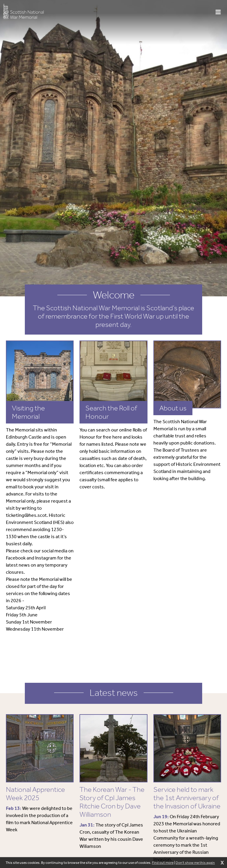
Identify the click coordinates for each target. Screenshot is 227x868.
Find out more (163, 863)
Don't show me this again (195, 863)
